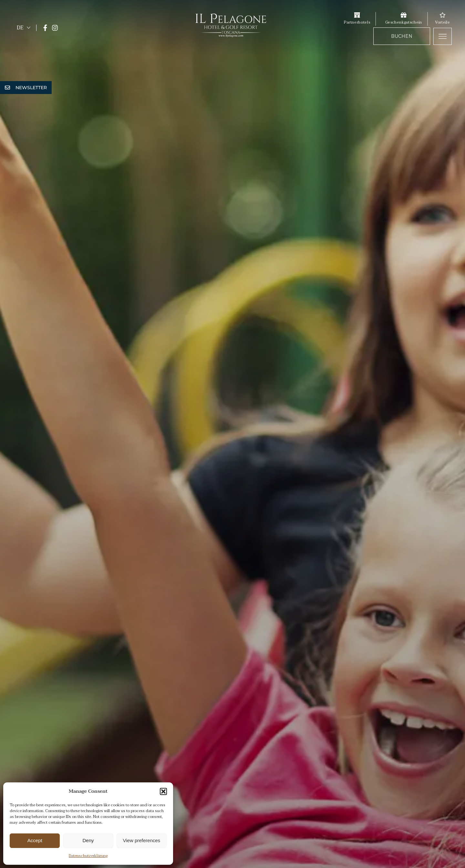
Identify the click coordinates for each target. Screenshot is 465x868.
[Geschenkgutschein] (403, 15)
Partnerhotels (357, 22)
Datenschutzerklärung (88, 856)
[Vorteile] (442, 15)
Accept (35, 840)
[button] (163, 791)
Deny (88, 840)
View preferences (142, 840)
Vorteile (442, 22)
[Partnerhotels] (357, 15)
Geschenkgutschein (403, 22)
